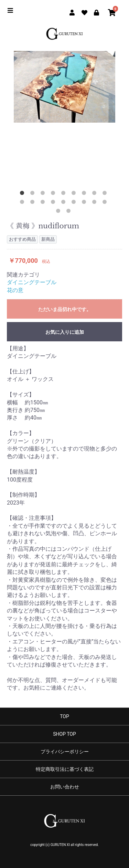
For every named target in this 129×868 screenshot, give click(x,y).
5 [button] (65, 194)
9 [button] (106, 194)
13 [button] (54, 203)
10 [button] (23, 203)
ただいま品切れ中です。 (65, 309)
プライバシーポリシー (65, 752)
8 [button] (96, 194)
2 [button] (34, 194)
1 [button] (23, 194)
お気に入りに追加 (65, 332)
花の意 (15, 290)
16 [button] (85, 203)
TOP (64, 716)
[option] (64, 87)
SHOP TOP (64, 734)
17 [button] (96, 203)
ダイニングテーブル (32, 282)
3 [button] (44, 194)
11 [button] (34, 203)
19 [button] (60, 212)
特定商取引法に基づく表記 (65, 769)
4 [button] (54, 194)
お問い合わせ (65, 787)
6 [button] (75, 194)
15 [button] (75, 203)
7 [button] (85, 194)
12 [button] (44, 203)
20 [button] (70, 212)
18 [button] (106, 203)
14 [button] (65, 203)
